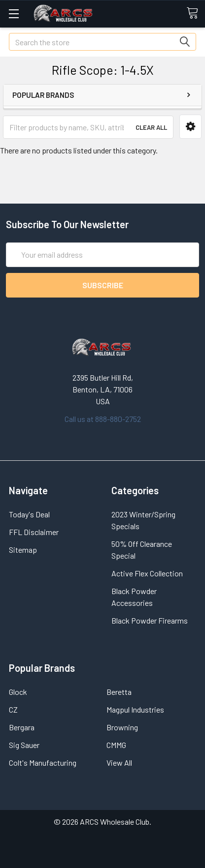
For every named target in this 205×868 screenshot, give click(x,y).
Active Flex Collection (147, 573)
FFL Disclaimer (34, 532)
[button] (190, 127)
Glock (18, 692)
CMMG (116, 745)
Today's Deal (29, 514)
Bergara (22, 727)
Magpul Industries (135, 709)
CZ (13, 709)
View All (119, 763)
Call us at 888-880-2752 (103, 419)
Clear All (151, 127)
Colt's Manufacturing (43, 763)
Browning (122, 727)
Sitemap (23, 550)
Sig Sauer (24, 745)
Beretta (119, 692)
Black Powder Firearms (150, 620)
